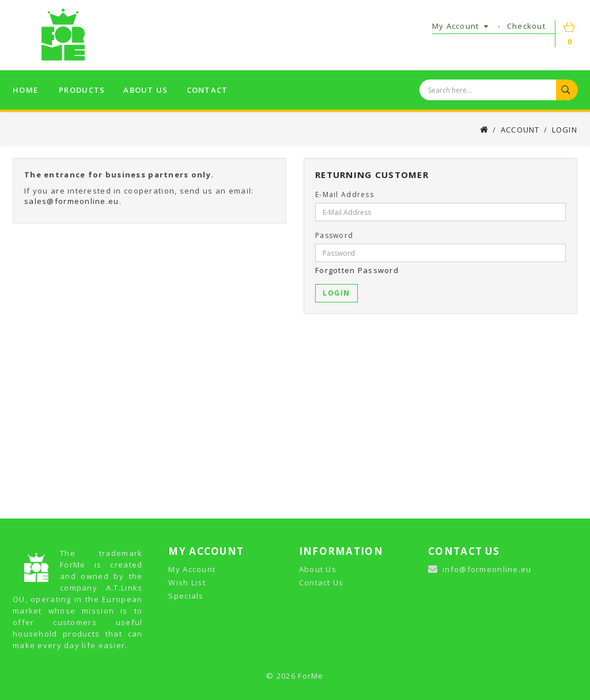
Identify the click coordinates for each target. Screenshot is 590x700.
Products (82, 90)
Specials (186, 596)
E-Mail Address (345, 194)
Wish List (187, 582)
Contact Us (322, 582)
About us (145, 90)
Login (565, 130)
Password (334, 235)
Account (520, 130)
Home (25, 90)
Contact (207, 90)
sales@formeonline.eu (72, 201)
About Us (318, 569)
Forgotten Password (357, 270)
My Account (192, 569)
